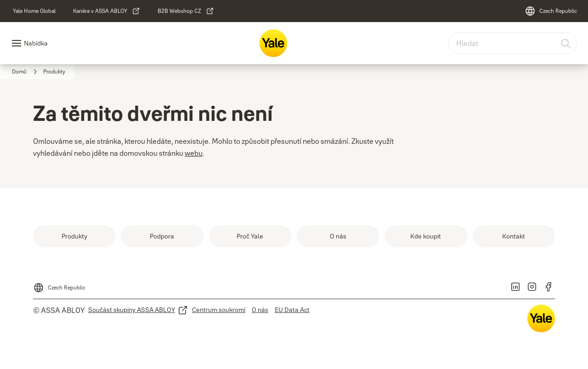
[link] (34, 11)
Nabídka (36, 43)
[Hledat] (566, 43)
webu (194, 153)
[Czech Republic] (551, 11)
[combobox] (513, 43)
